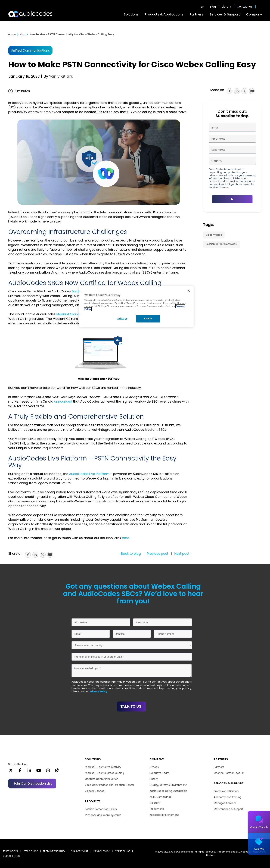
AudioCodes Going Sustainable (168, 791)
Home (12, 35)
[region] (136, 307)
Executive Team (159, 773)
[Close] (189, 291)
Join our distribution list (33, 783)
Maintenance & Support (229, 809)
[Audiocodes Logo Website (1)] (31, 14)
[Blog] (57, 772)
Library (226, 7)
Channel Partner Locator (229, 773)
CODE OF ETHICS (11, 856)
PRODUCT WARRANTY (54, 851)
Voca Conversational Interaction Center (110, 785)
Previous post (158, 554)
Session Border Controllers (222, 244)
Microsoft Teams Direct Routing (104, 773)
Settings (122, 318)
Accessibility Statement (164, 815)
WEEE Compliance (161, 797)
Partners (196, 14)
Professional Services (227, 791)
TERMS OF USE (123, 851)
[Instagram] (48, 772)
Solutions (131, 14)
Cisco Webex (214, 235)
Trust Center (10, 851)
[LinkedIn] (29, 772)
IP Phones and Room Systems (103, 815)
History (154, 779)
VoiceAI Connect (95, 791)
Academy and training (228, 797)
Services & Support (225, 14)
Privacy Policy (98, 691)
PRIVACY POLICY (102, 851)
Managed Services (225, 803)
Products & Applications (164, 14)
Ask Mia (259, 849)
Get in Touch (259, 827)
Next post (182, 554)
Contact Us (245, 7)
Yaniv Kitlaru (61, 76)
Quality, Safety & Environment (168, 785)
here (126, 538)
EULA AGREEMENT (79, 851)
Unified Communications (30, 51)
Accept (148, 319)
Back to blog (131, 554)
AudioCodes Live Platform (89, 474)
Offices (154, 767)
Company (254, 14)
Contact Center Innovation (102, 779)
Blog (213, 7)
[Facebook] (20, 772)
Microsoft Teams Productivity (103, 767)
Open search (260, 7)
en (202, 7)
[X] (11, 772)
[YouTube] (39, 772)
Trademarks (157, 809)
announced (63, 401)
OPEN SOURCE (31, 851)
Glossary (155, 803)
